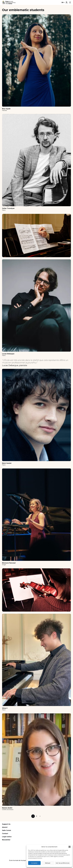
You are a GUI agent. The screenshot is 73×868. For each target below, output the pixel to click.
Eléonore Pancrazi (9, 563)
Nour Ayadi (6, 109)
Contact (5, 834)
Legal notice (7, 837)
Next (40, 816)
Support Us (6, 824)
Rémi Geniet (7, 463)
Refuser (48, 863)
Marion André (7, 808)
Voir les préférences (63, 863)
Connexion (66, 2)
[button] (70, 847)
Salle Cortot (7, 830)
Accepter (34, 863)
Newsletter (6, 840)
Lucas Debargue (8, 354)
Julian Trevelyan (8, 208)
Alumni (5, 827)
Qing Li (5, 708)
